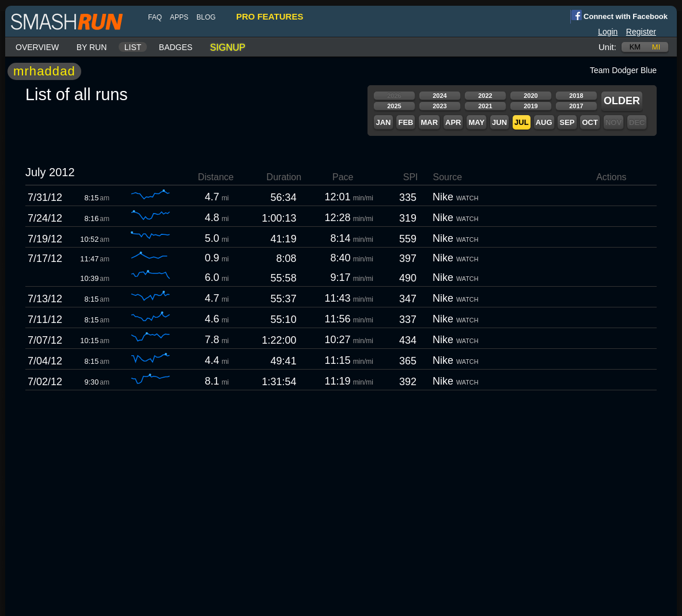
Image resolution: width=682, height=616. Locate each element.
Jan (383, 122)
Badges (176, 47)
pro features (270, 16)
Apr (453, 122)
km (635, 47)
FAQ (155, 17)
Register (641, 32)
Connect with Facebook (619, 16)
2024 (439, 96)
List (133, 47)
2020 (531, 96)
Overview (37, 47)
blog (206, 17)
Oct (590, 122)
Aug (544, 122)
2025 (394, 106)
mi (656, 47)
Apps (179, 17)
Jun (499, 122)
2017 (576, 106)
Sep (567, 122)
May (476, 122)
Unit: (607, 47)
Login (608, 32)
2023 (439, 106)
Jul (522, 122)
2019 (531, 106)
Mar (429, 122)
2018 (576, 96)
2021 (485, 106)
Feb (406, 122)
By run (92, 47)
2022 (485, 96)
